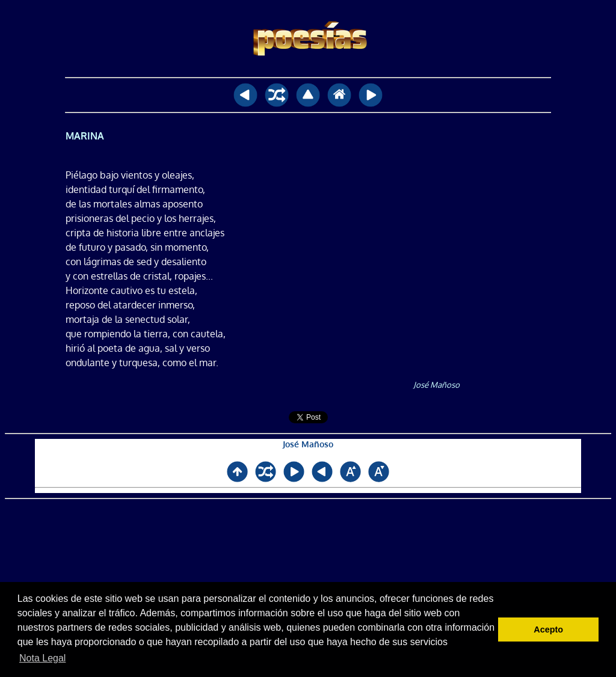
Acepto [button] (548, 630)
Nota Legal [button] (42, 658)
